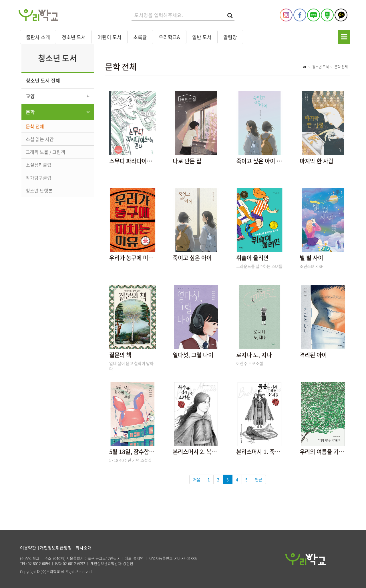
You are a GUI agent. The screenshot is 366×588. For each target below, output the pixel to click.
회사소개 (83, 548)
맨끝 (258, 479)
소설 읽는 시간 (40, 139)
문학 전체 (35, 126)
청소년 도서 (74, 37)
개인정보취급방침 (56, 548)
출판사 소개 (38, 37)
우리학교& (170, 37)
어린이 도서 (110, 37)
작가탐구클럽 (39, 178)
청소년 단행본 (39, 190)
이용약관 (28, 548)
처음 (197, 479)
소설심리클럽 (39, 165)
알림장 (230, 37)
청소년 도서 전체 (43, 80)
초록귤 (140, 37)
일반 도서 (202, 37)
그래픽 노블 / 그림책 (45, 152)
